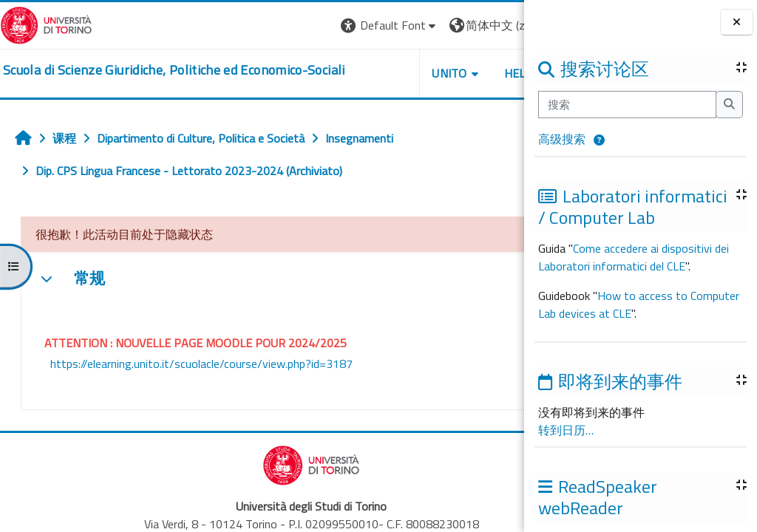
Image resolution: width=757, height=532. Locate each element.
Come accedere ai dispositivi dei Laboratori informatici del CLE (634, 257)
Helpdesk (435, 73)
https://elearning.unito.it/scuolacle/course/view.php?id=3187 (201, 364)
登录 (500, 25)
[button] (599, 140)
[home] (174, 70)
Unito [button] (351, 73)
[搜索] (627, 104)
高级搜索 (562, 139)
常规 (89, 279)
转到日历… (566, 430)
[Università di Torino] (46, 24)
